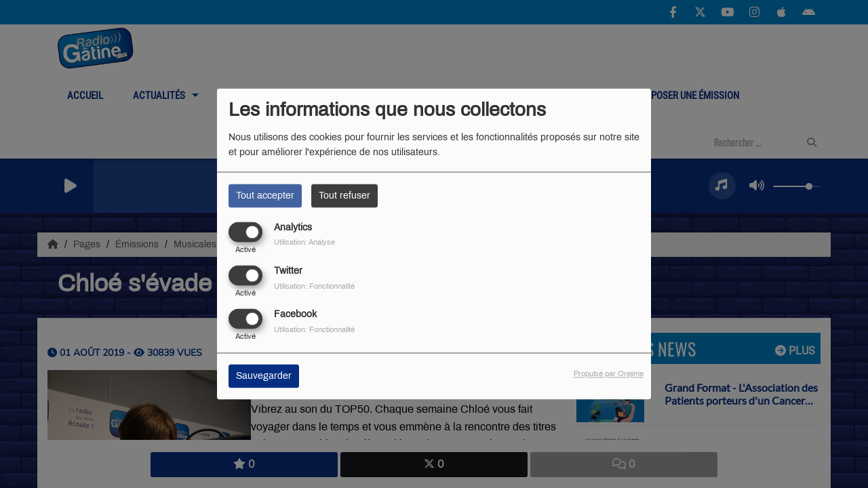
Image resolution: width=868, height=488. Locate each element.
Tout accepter (265, 196)
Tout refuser (344, 196)
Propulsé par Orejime (609, 374)
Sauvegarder (264, 377)
